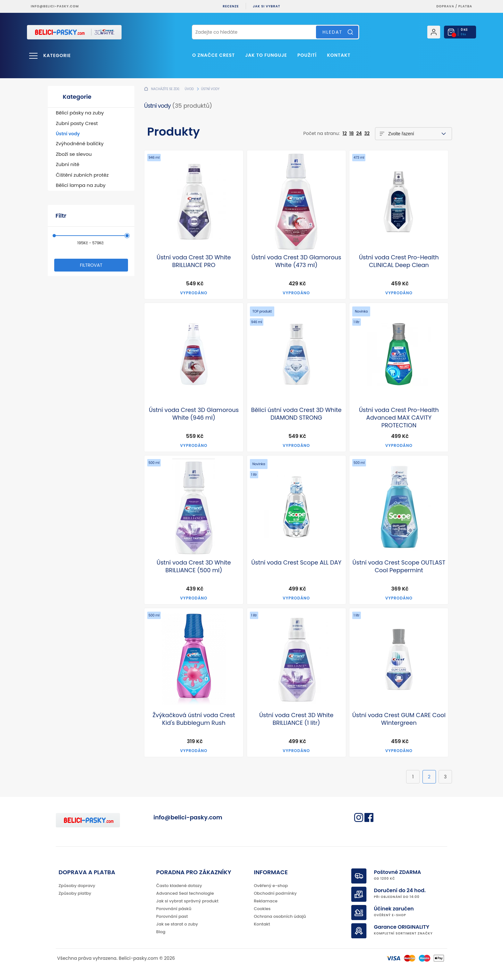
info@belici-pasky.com (55, 6)
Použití (307, 55)
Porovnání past (172, 916)
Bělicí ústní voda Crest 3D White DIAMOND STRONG (296, 414)
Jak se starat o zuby (177, 924)
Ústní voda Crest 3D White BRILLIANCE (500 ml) (194, 566)
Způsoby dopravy (77, 886)
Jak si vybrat (266, 6)
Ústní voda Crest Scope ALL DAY (296, 563)
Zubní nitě (68, 164)
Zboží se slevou (74, 154)
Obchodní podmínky (275, 893)
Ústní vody (68, 134)
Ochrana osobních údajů (280, 916)
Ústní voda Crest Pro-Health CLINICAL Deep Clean (399, 261)
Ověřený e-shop (271, 886)
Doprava (445, 6)
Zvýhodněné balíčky (80, 143)
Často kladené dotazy (179, 886)
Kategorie (57, 55)
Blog (161, 932)
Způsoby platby (75, 893)
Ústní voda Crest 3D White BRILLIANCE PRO (194, 261)
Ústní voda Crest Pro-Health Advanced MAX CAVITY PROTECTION (399, 418)
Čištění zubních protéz (82, 175)
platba (465, 6)
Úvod (189, 89)
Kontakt (339, 55)
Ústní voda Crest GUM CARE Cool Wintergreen (399, 719)
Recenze (231, 6)
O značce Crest (213, 55)
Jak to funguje (266, 55)
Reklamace (266, 901)
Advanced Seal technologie (185, 893)
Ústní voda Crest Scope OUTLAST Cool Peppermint (399, 566)
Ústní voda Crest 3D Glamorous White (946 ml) (194, 414)
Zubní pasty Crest (77, 123)
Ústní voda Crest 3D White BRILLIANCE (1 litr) (296, 719)
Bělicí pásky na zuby (80, 113)
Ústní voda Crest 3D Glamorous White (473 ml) (296, 261)
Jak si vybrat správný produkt (187, 901)
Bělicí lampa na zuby (81, 185)
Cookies (262, 909)
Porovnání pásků (174, 909)
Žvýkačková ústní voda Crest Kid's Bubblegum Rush (194, 719)
